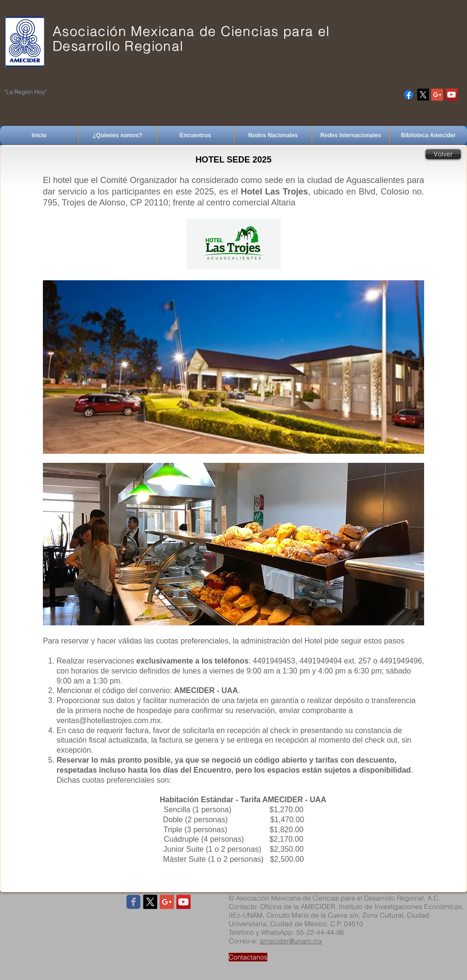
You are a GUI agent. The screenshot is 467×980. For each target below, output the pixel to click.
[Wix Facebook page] (133, 902)
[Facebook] (409, 95)
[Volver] (443, 154)
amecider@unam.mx (291, 941)
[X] (423, 95)
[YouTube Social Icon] (452, 95)
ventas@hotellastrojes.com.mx (109, 720)
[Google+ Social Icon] (437, 95)
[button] (233, 544)
